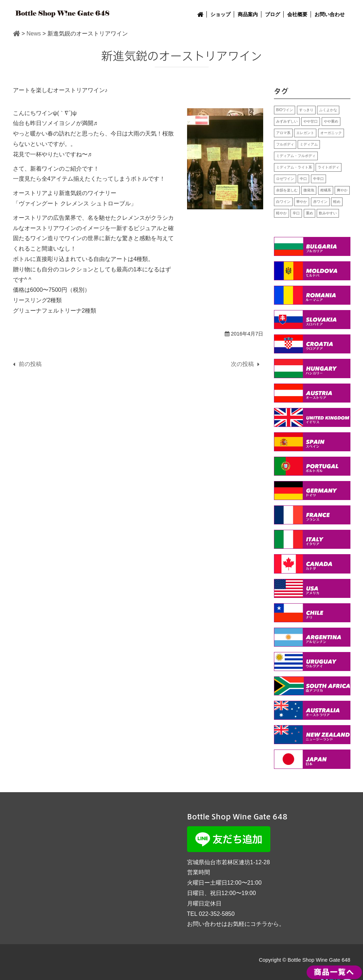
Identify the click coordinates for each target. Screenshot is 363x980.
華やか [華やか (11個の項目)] (302, 202)
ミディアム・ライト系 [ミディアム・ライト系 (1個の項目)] (294, 167)
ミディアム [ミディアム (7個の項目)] (309, 144)
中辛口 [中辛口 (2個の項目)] (318, 179)
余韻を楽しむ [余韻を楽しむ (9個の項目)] (287, 190)
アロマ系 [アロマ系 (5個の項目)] (283, 133)
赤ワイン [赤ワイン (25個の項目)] (320, 202)
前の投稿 (30, 364)
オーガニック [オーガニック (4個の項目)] (331, 133)
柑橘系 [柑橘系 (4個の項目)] (326, 190)
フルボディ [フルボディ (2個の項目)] (285, 144)
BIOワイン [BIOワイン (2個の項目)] (285, 110)
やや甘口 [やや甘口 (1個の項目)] (311, 121)
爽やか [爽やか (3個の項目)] (342, 190)
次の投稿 (242, 364)
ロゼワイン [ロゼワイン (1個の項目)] (285, 179)
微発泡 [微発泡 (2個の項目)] (309, 190)
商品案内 (248, 14)
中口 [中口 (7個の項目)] (303, 179)
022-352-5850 (217, 914)
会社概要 (297, 14)
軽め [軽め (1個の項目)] (337, 202)
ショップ (220, 14)
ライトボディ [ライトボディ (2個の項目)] (329, 167)
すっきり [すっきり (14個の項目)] (306, 110)
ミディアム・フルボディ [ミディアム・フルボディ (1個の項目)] (296, 156)
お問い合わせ (330, 14)
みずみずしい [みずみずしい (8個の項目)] (287, 121)
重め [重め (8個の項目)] (310, 213)
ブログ (273, 14)
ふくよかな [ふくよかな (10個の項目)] (328, 110)
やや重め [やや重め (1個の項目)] (331, 121)
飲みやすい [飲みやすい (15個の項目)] (328, 213)
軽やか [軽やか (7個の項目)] (281, 213)
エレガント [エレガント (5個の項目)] (305, 133)
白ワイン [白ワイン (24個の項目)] (283, 202)
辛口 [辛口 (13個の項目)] (296, 213)
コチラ (259, 924)
